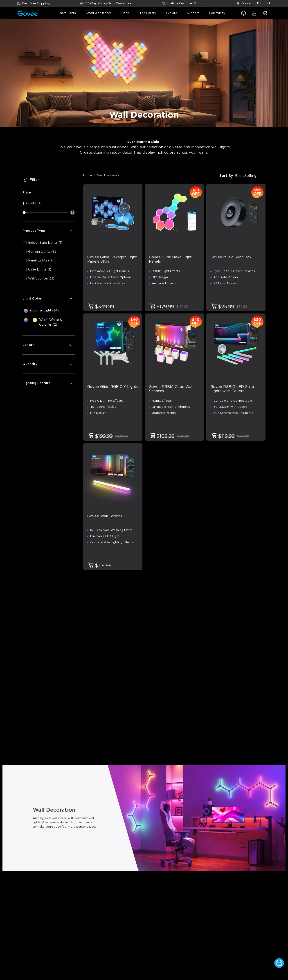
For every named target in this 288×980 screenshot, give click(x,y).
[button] (254, 15)
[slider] (24, 212)
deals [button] (126, 13)
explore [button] (172, 13)
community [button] (217, 13)
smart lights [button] (67, 13)
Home (88, 175)
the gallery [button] (148, 13)
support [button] (193, 13)
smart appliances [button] (99, 13)
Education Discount (256, 3)
